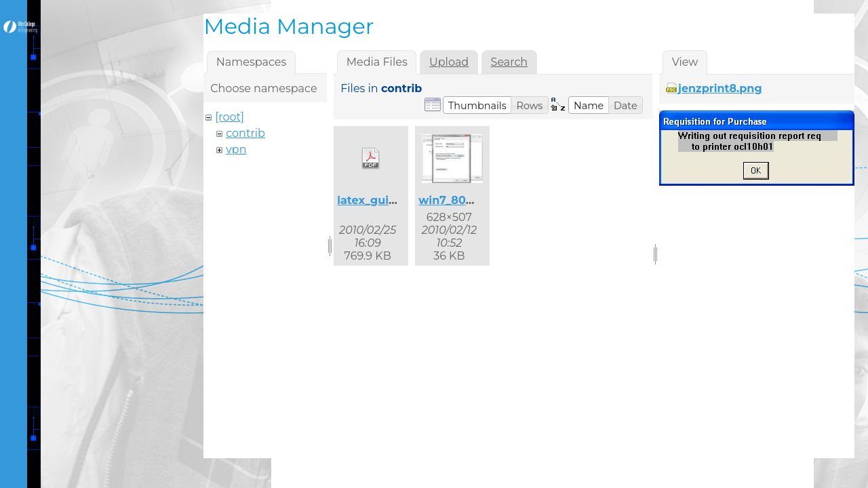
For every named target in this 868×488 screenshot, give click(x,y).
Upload (449, 62)
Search (510, 62)
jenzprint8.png (720, 88)
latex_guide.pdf (381, 200)
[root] (230, 117)
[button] (477, 105)
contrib (245, 133)
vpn (236, 149)
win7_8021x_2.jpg (468, 200)
